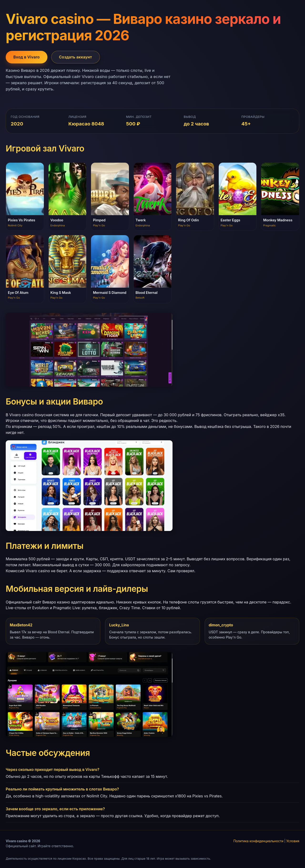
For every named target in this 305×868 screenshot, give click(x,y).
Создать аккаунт (76, 57)
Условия (293, 841)
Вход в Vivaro (27, 57)
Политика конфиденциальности (258, 841)
